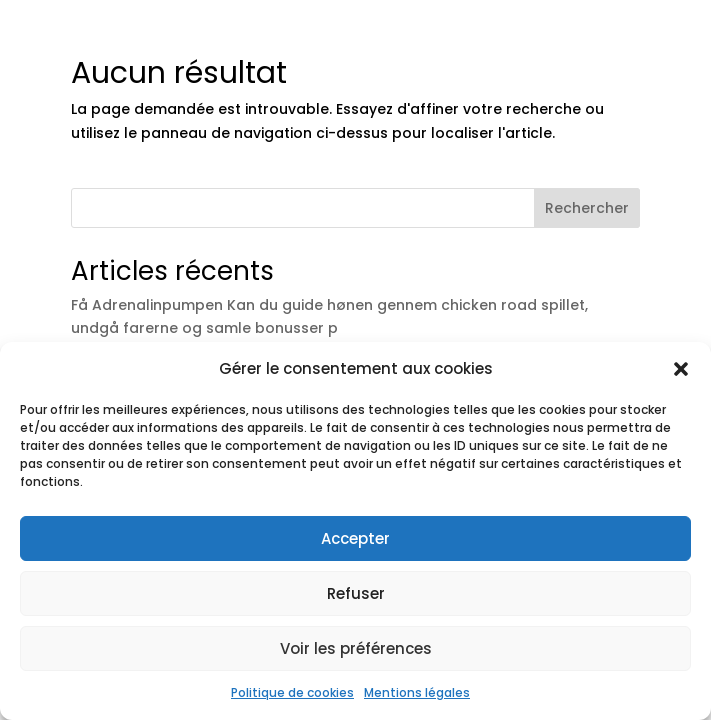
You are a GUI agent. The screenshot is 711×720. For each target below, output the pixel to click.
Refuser (356, 593)
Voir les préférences (356, 648)
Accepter (355, 538)
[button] (681, 369)
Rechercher (587, 208)
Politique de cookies (292, 692)
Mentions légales (417, 692)
